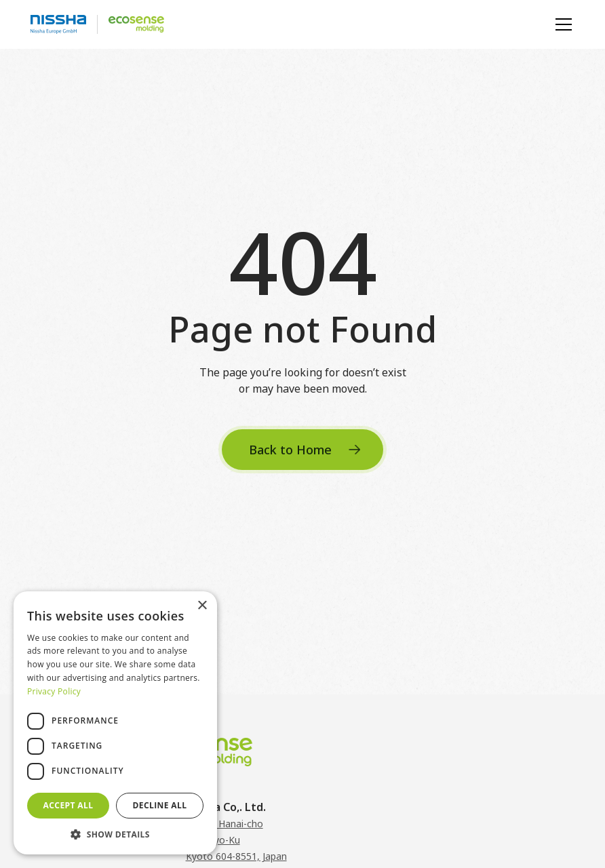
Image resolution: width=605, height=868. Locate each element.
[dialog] (115, 723)
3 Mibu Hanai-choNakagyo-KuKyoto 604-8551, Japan (236, 840)
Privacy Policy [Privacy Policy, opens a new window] (54, 691)
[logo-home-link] (97, 24)
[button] (561, 24)
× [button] (202, 606)
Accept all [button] (69, 805)
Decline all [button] (160, 805)
